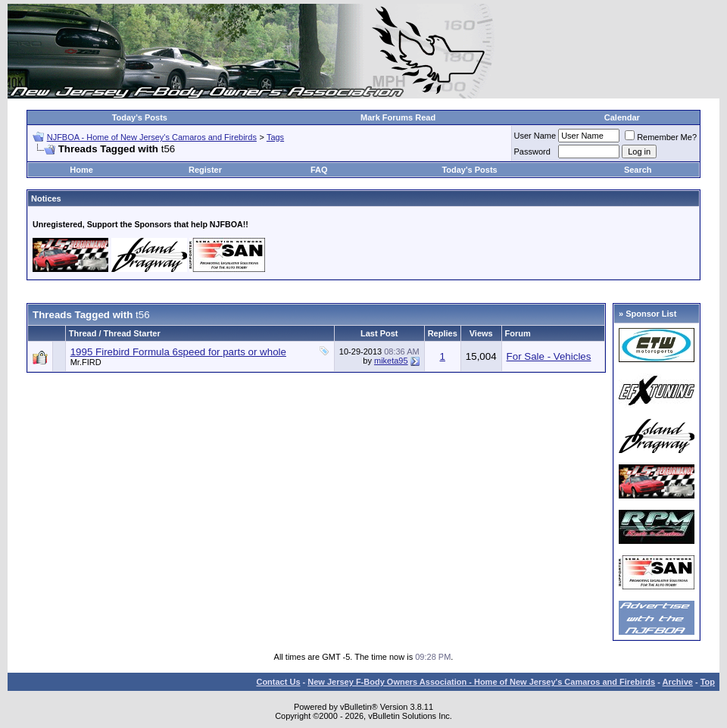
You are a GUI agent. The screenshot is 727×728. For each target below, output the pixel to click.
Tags (275, 137)
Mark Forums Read (398, 117)
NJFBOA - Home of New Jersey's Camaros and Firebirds (152, 137)
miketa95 (391, 361)
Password (532, 152)
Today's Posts (140, 117)
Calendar (622, 117)
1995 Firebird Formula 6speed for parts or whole (178, 352)
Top (708, 682)
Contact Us (278, 682)
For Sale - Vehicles (549, 356)
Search (638, 170)
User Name (535, 136)
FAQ (319, 170)
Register (205, 170)
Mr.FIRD (86, 362)
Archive (678, 682)
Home (81, 170)
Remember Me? (661, 137)
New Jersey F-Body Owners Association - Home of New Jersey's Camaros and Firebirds (481, 682)
